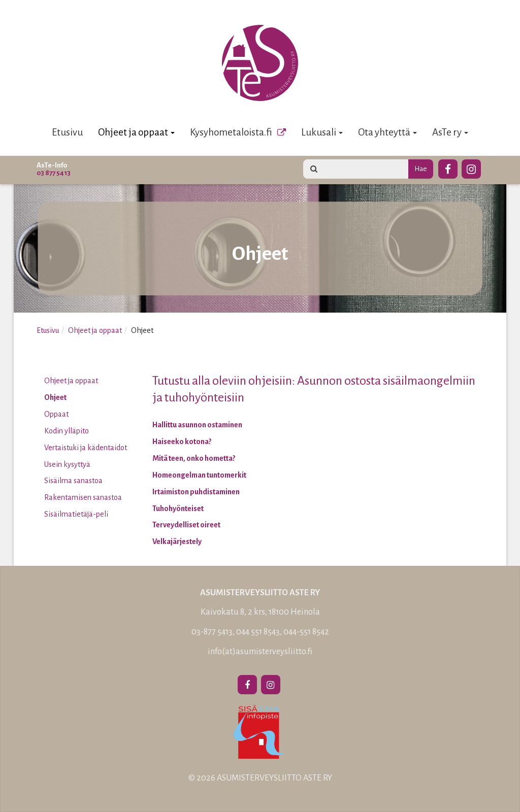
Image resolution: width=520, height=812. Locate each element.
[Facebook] (448, 167)
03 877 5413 (54, 173)
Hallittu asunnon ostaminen (197, 425)
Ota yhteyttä (387, 132)
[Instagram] (471, 167)
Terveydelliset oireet (186, 525)
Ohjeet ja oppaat (136, 132)
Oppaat (56, 414)
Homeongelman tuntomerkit (199, 475)
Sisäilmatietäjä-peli (76, 514)
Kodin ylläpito (67, 431)
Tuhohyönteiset (178, 509)
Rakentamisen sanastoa (83, 497)
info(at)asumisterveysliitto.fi (260, 652)
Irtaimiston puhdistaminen (196, 492)
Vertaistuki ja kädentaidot (86, 448)
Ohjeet (55, 397)
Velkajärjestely (177, 542)
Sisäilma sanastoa (73, 481)
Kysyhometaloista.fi (231, 132)
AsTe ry (450, 132)
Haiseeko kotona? (182, 442)
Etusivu (67, 132)
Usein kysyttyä (67, 464)
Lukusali (322, 132)
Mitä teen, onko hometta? (194, 458)
